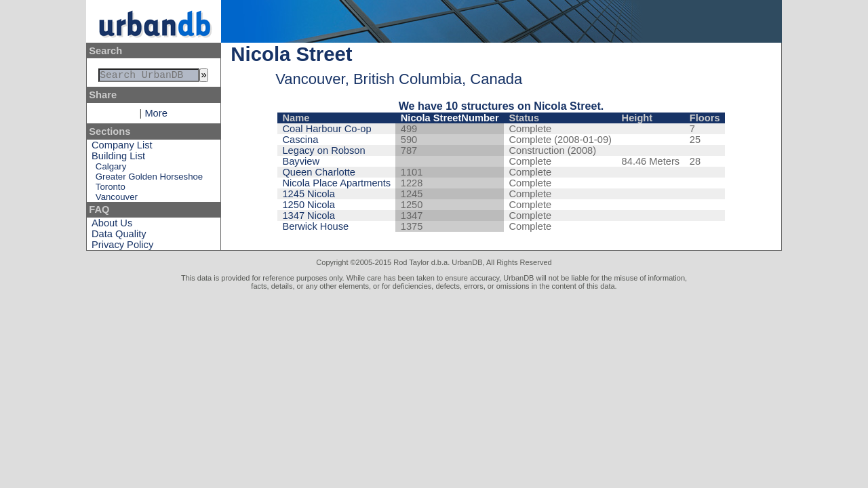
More (156, 116)
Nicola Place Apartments (336, 183)
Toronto (111, 189)
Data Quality (119, 237)
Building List (118, 159)
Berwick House (315, 226)
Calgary (111, 169)
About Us (112, 226)
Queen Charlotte (319, 172)
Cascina (300, 140)
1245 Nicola (308, 194)
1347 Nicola (308, 216)
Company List (122, 148)
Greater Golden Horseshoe (149, 179)
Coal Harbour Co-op (327, 129)
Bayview (301, 161)
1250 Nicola (308, 205)
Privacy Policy (122, 247)
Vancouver (117, 200)
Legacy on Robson (323, 150)
